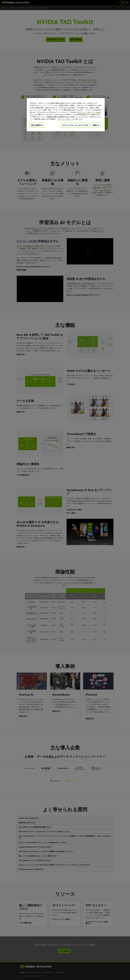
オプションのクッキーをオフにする (75, 125)
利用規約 (50, 117)
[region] (66, 115)
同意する (96, 125)
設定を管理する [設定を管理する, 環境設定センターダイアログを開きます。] (37, 125)
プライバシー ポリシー (86, 112)
